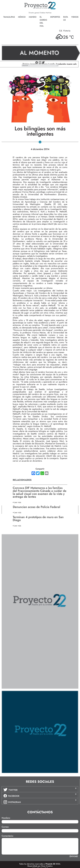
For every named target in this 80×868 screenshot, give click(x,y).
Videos (75, 17)
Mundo (33, 17)
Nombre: (6, 818)
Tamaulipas (9, 17)
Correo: (5, 827)
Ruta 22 (66, 18)
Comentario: (8, 836)
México (22, 17)
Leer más (17, 502)
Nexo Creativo (47, 866)
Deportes (55, 17)
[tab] (40, 789)
